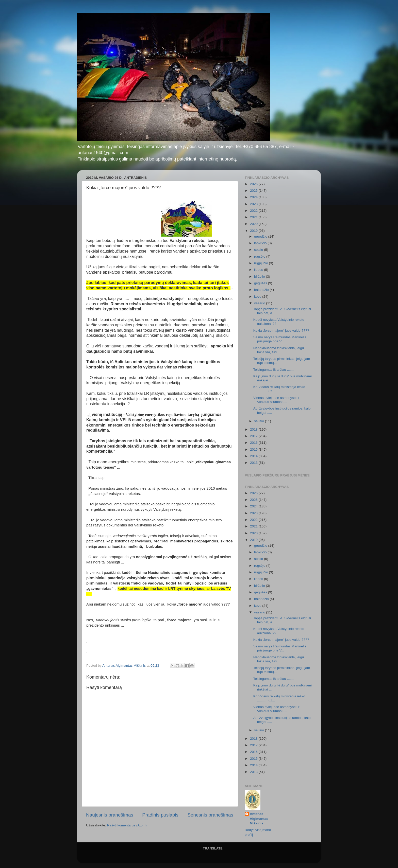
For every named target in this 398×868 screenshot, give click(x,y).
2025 (254, 191)
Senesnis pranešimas (210, 815)
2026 (254, 184)
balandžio (262, 290)
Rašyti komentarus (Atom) (127, 825)
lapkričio (261, 243)
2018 (254, 429)
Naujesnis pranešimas (110, 815)
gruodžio (261, 236)
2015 (254, 449)
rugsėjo (260, 256)
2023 (254, 204)
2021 (254, 217)
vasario (260, 303)
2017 (254, 436)
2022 (254, 211)
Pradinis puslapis (160, 815)
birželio (260, 277)
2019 (254, 231)
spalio (259, 250)
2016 (254, 443)
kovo (258, 297)
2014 (254, 456)
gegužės (261, 283)
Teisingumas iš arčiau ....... (273, 370)
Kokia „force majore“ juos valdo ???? (281, 331)
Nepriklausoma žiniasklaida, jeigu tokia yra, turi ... (279, 350)
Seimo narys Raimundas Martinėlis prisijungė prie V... (280, 339)
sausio (260, 421)
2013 (254, 463)
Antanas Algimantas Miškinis (259, 819)
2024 (254, 197)
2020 (254, 224)
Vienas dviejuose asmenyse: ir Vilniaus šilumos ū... (276, 400)
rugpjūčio (262, 263)
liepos (259, 270)
